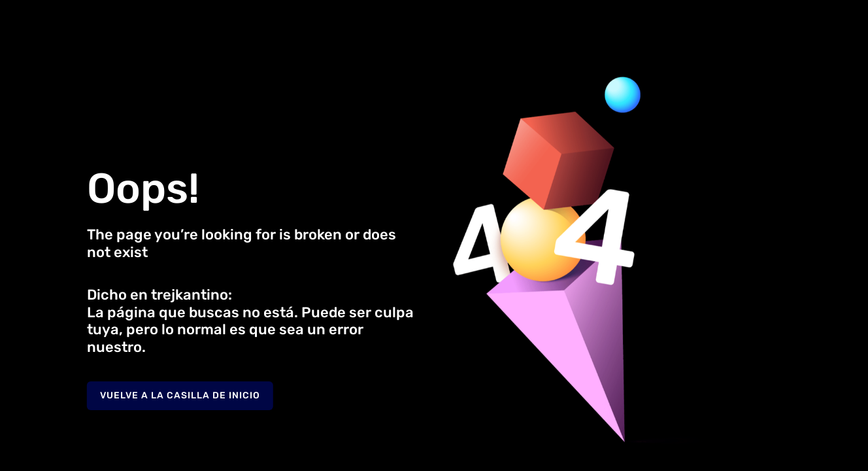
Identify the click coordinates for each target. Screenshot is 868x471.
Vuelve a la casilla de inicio (180, 395)
